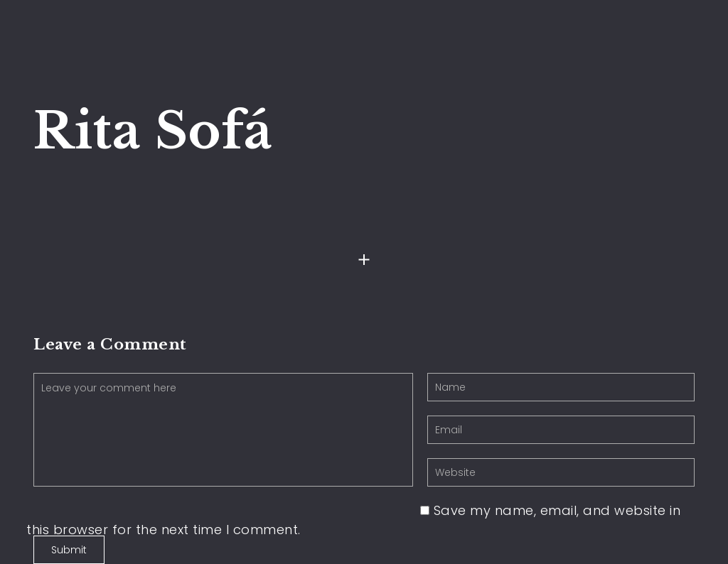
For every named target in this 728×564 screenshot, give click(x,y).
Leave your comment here (223, 430)
